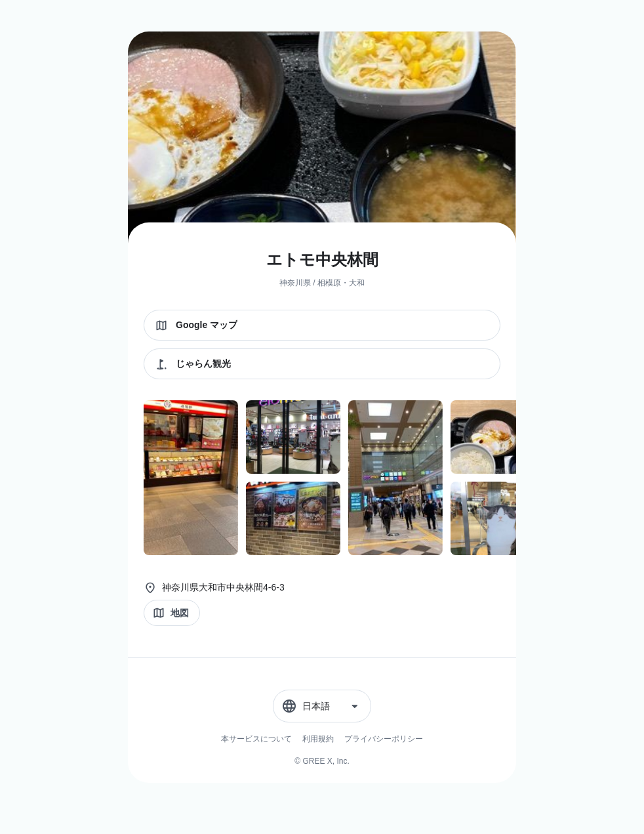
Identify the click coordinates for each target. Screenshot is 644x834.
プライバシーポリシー (384, 739)
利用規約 (318, 739)
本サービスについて (256, 739)
